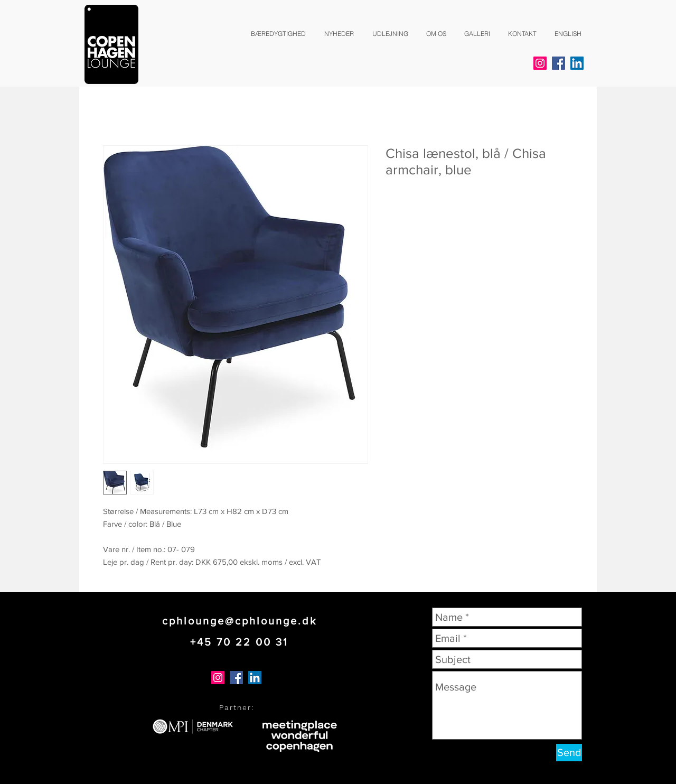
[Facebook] (558, 63)
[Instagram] (540, 63)
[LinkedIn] (577, 63)
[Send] (569, 753)
